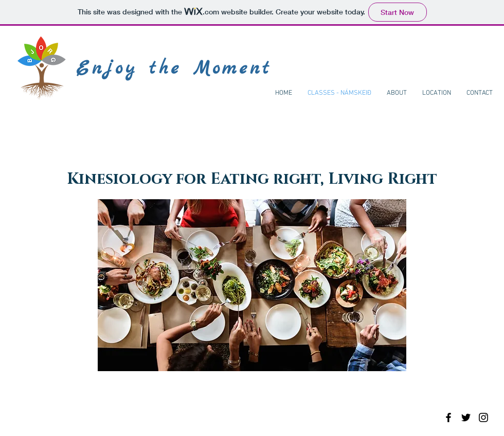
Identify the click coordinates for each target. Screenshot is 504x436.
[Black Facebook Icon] (448, 417)
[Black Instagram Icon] (483, 417)
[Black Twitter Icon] (466, 417)
